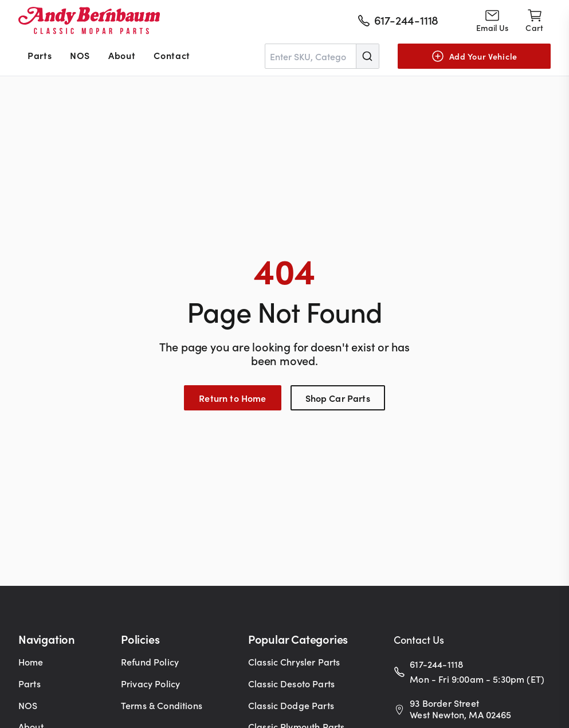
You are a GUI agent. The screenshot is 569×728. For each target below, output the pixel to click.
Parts (40, 55)
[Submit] (367, 56)
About (122, 55)
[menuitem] (40, 56)
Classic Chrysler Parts (294, 662)
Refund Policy (150, 662)
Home (31, 662)
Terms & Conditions (162, 705)
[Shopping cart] (534, 21)
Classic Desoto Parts (291, 683)
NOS (80, 55)
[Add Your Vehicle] (474, 56)
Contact (172, 55)
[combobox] (322, 56)
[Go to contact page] (492, 21)
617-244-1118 (436, 664)
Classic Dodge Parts (291, 705)
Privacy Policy (150, 683)
